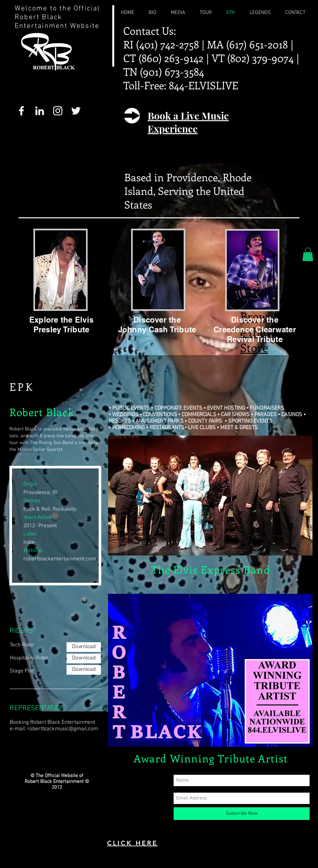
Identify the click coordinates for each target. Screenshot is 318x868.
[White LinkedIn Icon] (40, 111)
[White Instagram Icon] (58, 111)
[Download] (84, 647)
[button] (308, 254)
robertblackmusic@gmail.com (63, 729)
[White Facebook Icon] (21, 111)
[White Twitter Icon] (76, 111)
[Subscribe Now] (242, 814)
